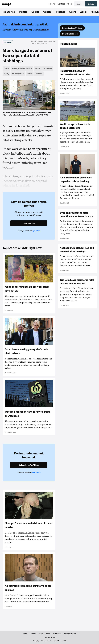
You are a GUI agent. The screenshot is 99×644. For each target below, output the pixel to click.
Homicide (48, 68)
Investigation (18, 74)
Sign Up (91, 4)
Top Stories (8, 12)
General (48, 12)
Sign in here (36, 231)
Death (38, 68)
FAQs (41, 634)
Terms (25, 634)
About (70, 4)
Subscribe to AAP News (72, 28)
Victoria (39, 74)
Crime (6, 68)
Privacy (33, 634)
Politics (23, 12)
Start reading (29, 223)
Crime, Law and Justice (22, 68)
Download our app (70, 34)
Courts (35, 12)
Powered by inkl (50, 637)
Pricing (52, 4)
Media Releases (70, 634)
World (83, 12)
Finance (61, 12)
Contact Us (57, 634)
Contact (61, 4)
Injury (6, 74)
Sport (73, 12)
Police (30, 74)
